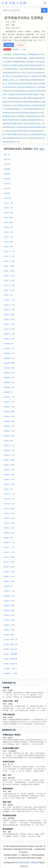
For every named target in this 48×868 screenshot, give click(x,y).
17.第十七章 (8, 232)
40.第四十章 (8, 344)
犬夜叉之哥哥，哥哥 (10, 701)
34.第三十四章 (9, 315)
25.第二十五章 (9, 271)
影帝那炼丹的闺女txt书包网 (23, 91)
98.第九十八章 (9, 625)
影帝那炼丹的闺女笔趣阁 (29, 102)
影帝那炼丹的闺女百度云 (19, 134)
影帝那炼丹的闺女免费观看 (33, 69)
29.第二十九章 (9, 290)
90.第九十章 (8, 586)
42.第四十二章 (9, 353)
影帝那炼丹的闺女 (9, 127)
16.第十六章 (8, 227)
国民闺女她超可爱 (34, 98)
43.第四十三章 (9, 358)
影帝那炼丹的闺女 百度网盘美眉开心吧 (28, 54)
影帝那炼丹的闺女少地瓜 (35, 109)
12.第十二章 (8, 208)
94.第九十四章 (9, 606)
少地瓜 (13, 22)
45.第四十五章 (9, 368)
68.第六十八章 (9, 479)
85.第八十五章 (9, 562)
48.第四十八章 (9, 382)
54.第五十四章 (9, 412)
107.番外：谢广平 (10, 669)
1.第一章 (7, 154)
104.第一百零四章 (10, 654)
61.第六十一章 (9, 446)
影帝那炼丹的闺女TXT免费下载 (27, 76)
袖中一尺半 (7, 775)
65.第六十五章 (9, 465)
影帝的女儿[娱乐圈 (17, 87)
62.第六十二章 (9, 450)
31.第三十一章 (9, 300)
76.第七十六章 (9, 518)
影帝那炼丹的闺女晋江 (23, 105)
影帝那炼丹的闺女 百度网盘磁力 (24, 62)
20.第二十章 (8, 247)
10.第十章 (7, 198)
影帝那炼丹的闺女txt (35, 138)
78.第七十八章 (9, 528)
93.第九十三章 (9, 601)
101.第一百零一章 (10, 640)
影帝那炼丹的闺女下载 (18, 124)
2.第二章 (7, 159)
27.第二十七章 (9, 281)
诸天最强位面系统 (9, 815)
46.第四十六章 (9, 373)
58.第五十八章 (9, 431)
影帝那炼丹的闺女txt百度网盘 (13, 116)
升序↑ (42, 149)
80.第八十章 (8, 538)
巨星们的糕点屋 (9, 714)
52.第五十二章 (9, 402)
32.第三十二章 (9, 305)
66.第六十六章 (9, 470)
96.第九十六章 (9, 615)
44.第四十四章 (9, 363)
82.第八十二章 (9, 547)
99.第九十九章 (9, 630)
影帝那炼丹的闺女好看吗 (12, 113)
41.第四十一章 (9, 349)
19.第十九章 (8, 242)
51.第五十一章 (9, 397)
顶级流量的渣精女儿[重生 (17, 98)
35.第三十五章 (9, 319)
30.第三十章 (8, 295)
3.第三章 (7, 164)
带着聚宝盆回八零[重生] (12, 735)
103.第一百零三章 (10, 649)
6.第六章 (7, 179)
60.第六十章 (8, 441)
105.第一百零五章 (10, 659)
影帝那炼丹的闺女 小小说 (16, 109)
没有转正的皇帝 (9, 762)
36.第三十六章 (9, 324)
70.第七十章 (8, 489)
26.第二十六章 (9, 276)
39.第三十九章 (9, 339)
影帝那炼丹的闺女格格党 (19, 131)
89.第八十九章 (9, 581)
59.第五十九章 (9, 436)
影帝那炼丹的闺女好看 (16, 84)
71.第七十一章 (9, 494)
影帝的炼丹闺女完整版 (25, 127)
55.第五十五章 (9, 416)
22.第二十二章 (9, 256)
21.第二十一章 (9, 251)
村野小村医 (7, 802)
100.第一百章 (9, 635)
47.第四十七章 (9, 378)
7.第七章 (7, 184)
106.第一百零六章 (10, 664)
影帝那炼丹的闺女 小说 (36, 124)
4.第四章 (7, 169)
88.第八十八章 (9, 576)
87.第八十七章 (9, 572)
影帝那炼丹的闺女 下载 (13, 69)
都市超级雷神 (8, 829)
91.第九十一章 (9, 591)
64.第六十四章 (9, 460)
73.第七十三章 (9, 504)
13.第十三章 (8, 213)
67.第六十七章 (9, 475)
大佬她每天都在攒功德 (16, 94)
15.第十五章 (8, 222)
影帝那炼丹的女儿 (31, 87)
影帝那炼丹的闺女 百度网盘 (17, 120)
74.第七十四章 (9, 509)
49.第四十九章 (9, 387)
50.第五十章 (8, 392)
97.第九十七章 (9, 620)
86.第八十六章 (9, 567)
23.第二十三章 (9, 261)
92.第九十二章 (9, 596)
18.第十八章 (8, 237)
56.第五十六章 (9, 421)
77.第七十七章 (9, 523)
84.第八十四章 (9, 557)
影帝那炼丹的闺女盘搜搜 (19, 65)
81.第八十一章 (9, 543)
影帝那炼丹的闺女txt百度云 (16, 138)
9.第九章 (7, 193)
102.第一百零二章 (10, 644)
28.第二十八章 (9, 285)
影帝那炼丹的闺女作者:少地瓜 (33, 113)
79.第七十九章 (9, 533)
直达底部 (20, 45)
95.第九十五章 (9, 610)
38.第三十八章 (9, 334)
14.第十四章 (8, 218)
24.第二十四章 (9, 266)
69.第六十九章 (9, 484)
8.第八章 (7, 188)
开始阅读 (9, 45)
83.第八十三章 (9, 552)
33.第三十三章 (9, 310)
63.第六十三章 (9, 455)
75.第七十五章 (9, 513)
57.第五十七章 (9, 426)
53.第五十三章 (9, 407)
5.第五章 (7, 174)
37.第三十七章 (9, 329)
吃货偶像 (6, 688)
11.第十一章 (8, 203)
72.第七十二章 (9, 499)
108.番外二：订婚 (19, 49)
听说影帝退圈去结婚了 (11, 748)
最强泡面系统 (8, 789)
